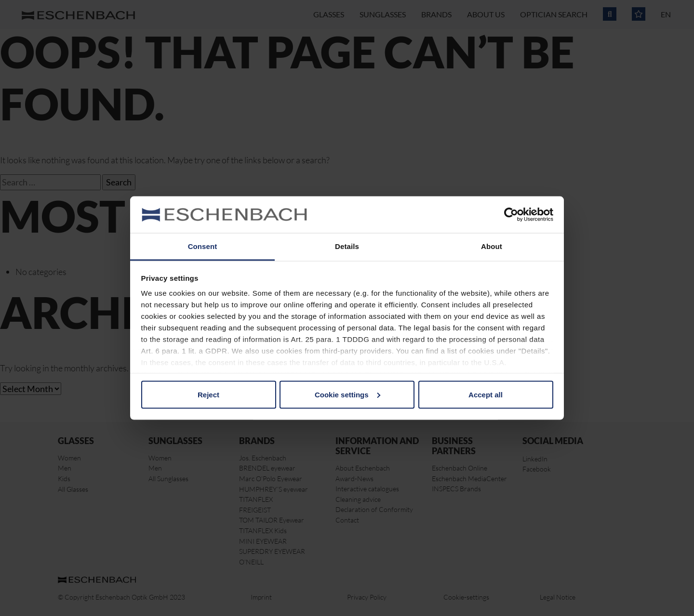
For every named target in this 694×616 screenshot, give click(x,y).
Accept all (486, 394)
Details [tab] (347, 246)
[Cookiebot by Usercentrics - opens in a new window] (511, 215)
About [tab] (492, 246)
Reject (208, 394)
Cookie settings (347, 394)
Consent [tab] (203, 246)
